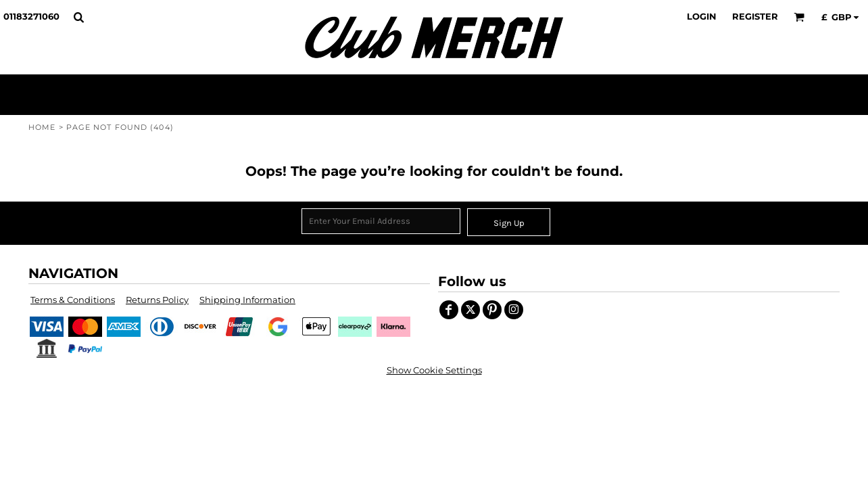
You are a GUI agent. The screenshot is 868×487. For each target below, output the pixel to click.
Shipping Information (247, 300)
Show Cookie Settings (434, 370)
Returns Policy (157, 300)
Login (702, 16)
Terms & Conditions (73, 300)
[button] (78, 17)
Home (42, 127)
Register (755, 16)
